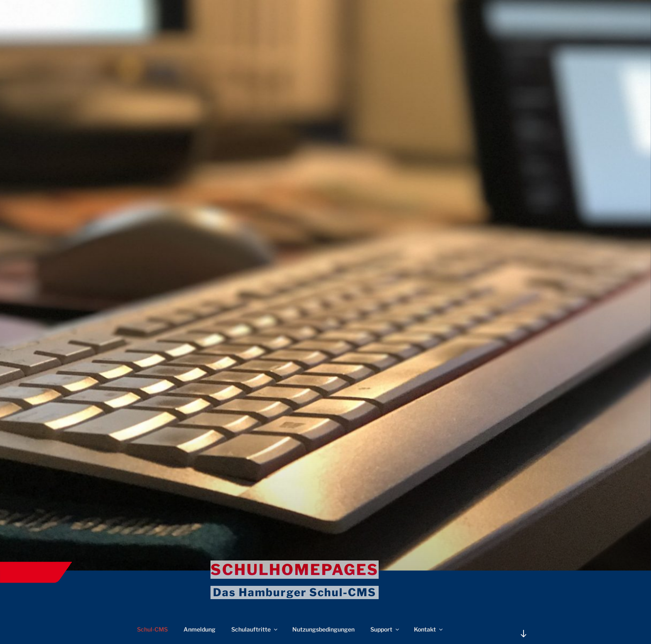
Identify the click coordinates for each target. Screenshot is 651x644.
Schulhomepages (295, 570)
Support (385, 629)
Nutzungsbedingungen (323, 629)
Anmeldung (199, 629)
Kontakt (429, 629)
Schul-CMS (152, 629)
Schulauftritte (255, 629)
